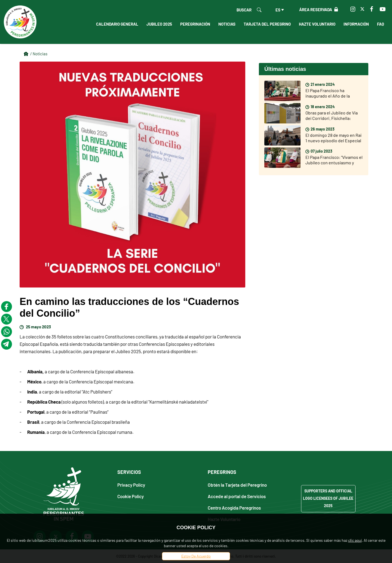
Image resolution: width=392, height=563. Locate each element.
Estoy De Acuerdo (196, 556)
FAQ (381, 24)
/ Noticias (39, 54)
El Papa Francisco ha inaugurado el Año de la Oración (328, 96)
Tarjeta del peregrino (267, 24)
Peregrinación (195, 24)
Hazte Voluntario (317, 24)
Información (356, 24)
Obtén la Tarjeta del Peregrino (237, 485)
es (278, 10)
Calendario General (117, 24)
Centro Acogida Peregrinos (234, 508)
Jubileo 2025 (159, 24)
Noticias (227, 24)
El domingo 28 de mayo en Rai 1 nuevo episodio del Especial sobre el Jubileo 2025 (333, 140)
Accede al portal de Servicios (237, 496)
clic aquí (355, 540)
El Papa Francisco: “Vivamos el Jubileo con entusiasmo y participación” (334, 163)
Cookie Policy (131, 496)
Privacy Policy (131, 485)
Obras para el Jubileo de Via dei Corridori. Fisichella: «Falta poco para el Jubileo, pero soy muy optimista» (332, 121)
